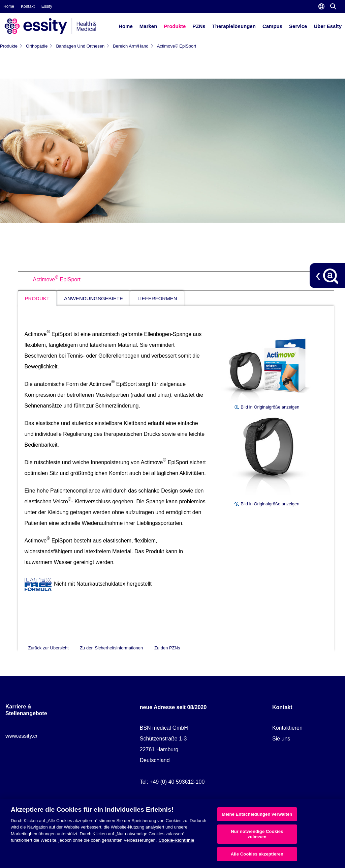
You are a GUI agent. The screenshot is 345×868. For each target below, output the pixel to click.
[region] (172, 833)
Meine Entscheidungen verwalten (257, 814)
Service (298, 26)
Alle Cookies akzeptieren (257, 854)
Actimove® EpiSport (177, 46)
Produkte (175, 26)
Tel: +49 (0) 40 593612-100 (172, 782)
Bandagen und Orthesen (83, 46)
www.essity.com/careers (34, 736)
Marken (148, 26)
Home (9, 6)
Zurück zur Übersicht (49, 648)
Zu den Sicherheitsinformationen (112, 648)
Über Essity (328, 26)
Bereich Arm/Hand (133, 46)
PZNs (199, 26)
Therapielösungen (234, 26)
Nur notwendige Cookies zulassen (257, 834)
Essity (47, 6)
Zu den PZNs (167, 648)
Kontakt (28, 6)
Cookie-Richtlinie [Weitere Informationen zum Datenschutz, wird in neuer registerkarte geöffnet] (176, 840)
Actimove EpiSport (57, 279)
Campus (272, 26)
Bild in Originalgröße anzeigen (267, 407)
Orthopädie (39, 46)
